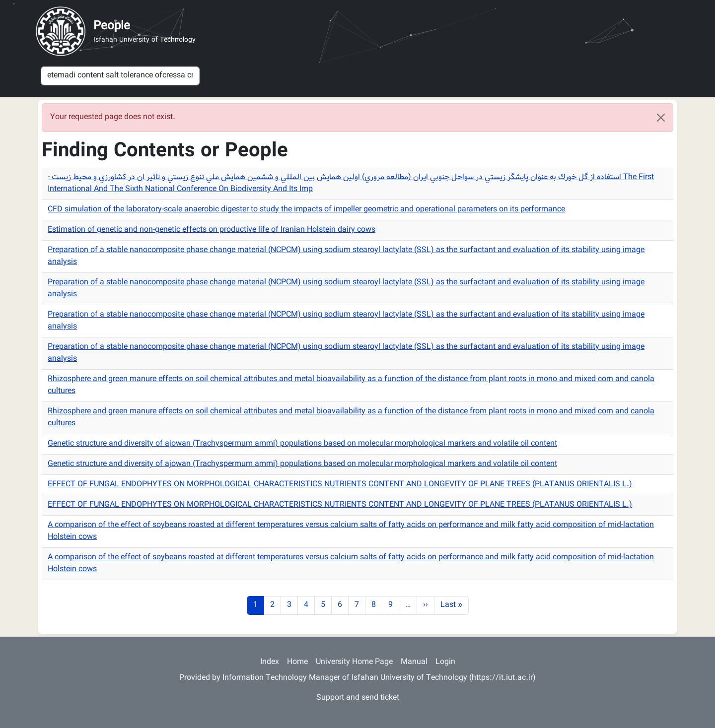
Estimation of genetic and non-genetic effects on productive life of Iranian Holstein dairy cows (212, 230)
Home (297, 662)
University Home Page (354, 662)
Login (445, 662)
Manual (414, 662)
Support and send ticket (358, 698)
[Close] (661, 118)
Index (270, 662)
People (112, 26)
